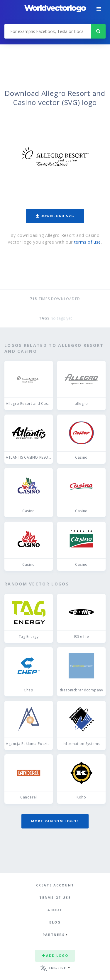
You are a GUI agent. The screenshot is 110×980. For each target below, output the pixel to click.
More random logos (55, 821)
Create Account (55, 885)
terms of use (88, 242)
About (55, 910)
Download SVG (55, 216)
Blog (55, 922)
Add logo (55, 955)
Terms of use (55, 897)
